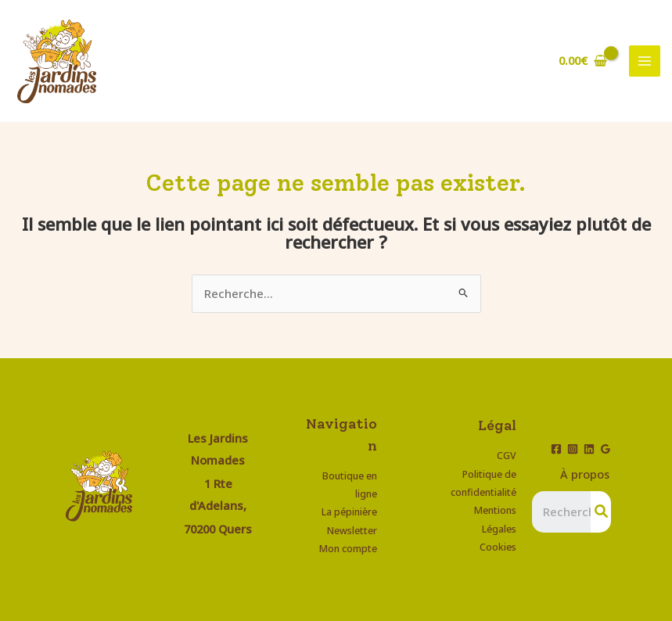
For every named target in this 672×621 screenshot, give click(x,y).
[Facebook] (556, 449)
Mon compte (348, 548)
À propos (585, 474)
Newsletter (352, 530)
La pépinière (349, 512)
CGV (507, 455)
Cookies (498, 547)
